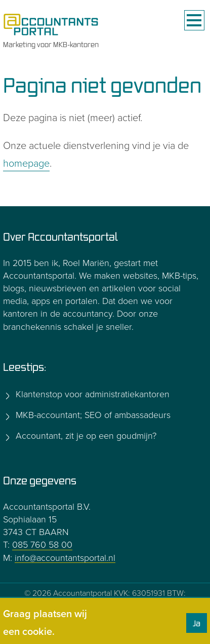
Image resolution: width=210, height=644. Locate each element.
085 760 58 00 (42, 545)
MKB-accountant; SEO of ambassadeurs (92, 415)
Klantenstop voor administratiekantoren (91, 394)
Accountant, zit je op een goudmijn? (85, 436)
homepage (26, 164)
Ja (197, 623)
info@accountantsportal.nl (65, 558)
